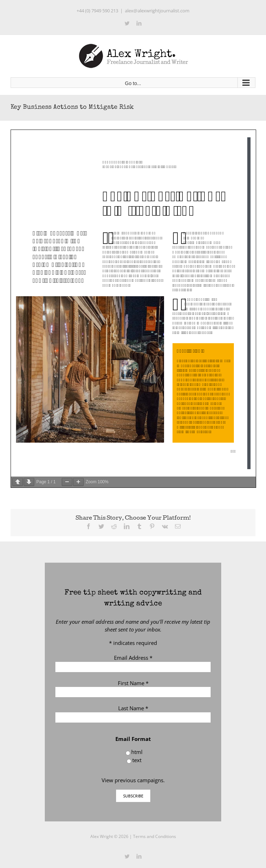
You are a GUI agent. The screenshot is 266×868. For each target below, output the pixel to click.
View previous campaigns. (133, 780)
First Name (133, 683)
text (137, 760)
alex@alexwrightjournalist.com (157, 11)
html (137, 752)
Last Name (133, 708)
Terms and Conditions (155, 836)
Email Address (133, 658)
